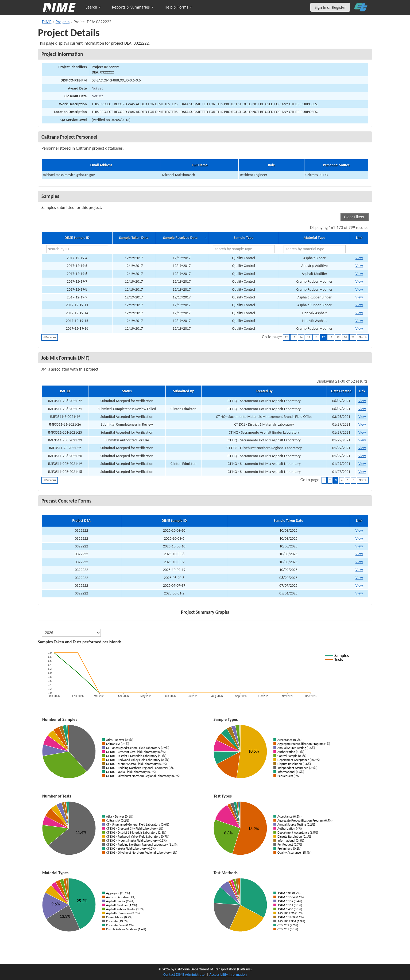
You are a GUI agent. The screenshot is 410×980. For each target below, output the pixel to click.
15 (308, 337)
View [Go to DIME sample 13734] (359, 328)
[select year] (71, 633)
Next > (363, 337)
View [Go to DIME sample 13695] (359, 258)
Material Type (314, 238)
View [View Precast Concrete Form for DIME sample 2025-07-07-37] (359, 586)
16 (316, 337)
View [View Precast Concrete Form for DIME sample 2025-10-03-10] (359, 530)
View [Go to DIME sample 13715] (359, 313)
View (362, 401)
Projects (63, 22)
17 (323, 337)
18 (330, 337)
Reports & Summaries (133, 7)
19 (338, 337)
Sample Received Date (180, 238)
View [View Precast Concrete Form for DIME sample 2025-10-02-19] (359, 570)
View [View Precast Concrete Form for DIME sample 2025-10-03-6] (359, 538)
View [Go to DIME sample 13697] (359, 266)
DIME (47, 22)
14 (301, 337)
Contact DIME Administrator (185, 975)
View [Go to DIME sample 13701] (359, 281)
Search (93, 7)
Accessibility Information (228, 975)
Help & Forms (178, 7)
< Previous (50, 337)
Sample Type (243, 238)
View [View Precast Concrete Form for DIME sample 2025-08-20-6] (359, 578)
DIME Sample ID (77, 238)
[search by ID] (77, 249)
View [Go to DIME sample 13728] (359, 321)
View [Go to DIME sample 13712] (359, 305)
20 (345, 337)
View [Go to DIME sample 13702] (359, 289)
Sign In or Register (330, 7)
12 (286, 337)
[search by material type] (314, 249)
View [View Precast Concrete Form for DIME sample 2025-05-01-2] (359, 593)
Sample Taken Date (134, 238)
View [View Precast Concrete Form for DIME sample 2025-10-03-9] (359, 562)
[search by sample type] (244, 249)
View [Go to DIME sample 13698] (359, 274)
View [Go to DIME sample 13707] (359, 297)
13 (294, 337)
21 (353, 337)
